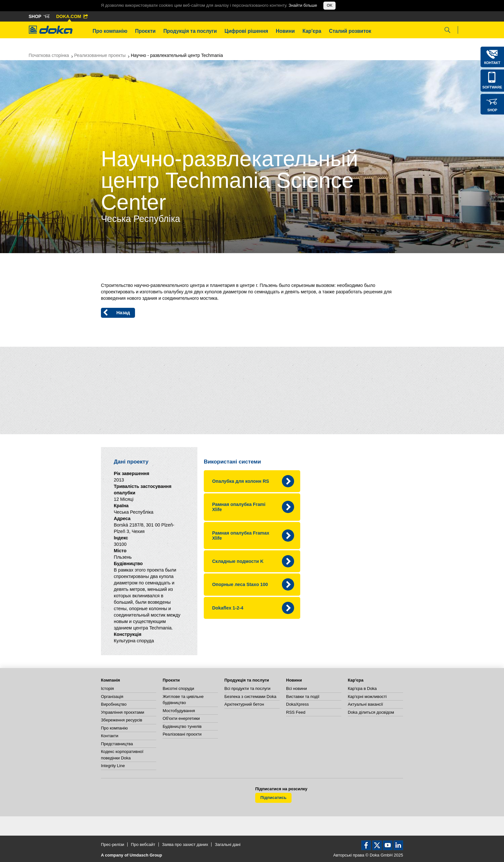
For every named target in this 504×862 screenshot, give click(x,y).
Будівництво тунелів (182, 726)
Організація (112, 697)
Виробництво (114, 704)
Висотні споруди (178, 688)
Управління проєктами (122, 712)
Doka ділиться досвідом (371, 712)
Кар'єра (312, 31)
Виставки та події (303, 697)
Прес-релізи (113, 844)
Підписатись (273, 798)
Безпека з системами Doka (250, 697)
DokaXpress (297, 704)
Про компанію (110, 31)
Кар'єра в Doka (362, 688)
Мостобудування (179, 711)
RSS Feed (296, 712)
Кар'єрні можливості (367, 697)
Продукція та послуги (190, 31)
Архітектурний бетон (244, 704)
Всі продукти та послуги (247, 688)
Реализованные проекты (100, 55)
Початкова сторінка (49, 55)
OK (329, 5)
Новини (285, 31)
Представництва (117, 744)
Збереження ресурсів (122, 720)
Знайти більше (303, 5)
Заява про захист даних (185, 844)
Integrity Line (113, 766)
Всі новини (297, 688)
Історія (107, 688)
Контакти (110, 736)
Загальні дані (228, 844)
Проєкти (145, 31)
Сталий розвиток (350, 31)
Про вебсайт (143, 844)
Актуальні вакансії (365, 704)
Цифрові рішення (246, 31)
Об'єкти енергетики (181, 718)
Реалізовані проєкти (182, 734)
